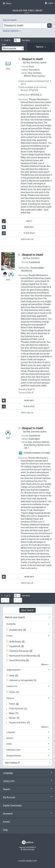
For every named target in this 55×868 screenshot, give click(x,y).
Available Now (16, 630)
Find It (17, 221)
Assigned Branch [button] (14, 756)
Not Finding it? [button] (13, 763)
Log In (51, 3)
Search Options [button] (12, 31)
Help (5, 830)
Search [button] (27, 789)
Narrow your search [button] (15, 617)
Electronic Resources (19, 651)
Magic (12, 713)
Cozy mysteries (16, 709)
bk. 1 (37, 445)
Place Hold (18, 233)
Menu (7, 3)
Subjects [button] (10, 698)
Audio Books (15, 642)
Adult (12, 676)
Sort (4, 45)
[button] (41, 47)
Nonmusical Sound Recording (23, 656)
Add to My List (27, 239)
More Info (18, 227)
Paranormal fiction (18, 723)
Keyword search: (10, 20)
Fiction (13, 692)
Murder (12, 718)
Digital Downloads (12, 806)
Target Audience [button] (13, 670)
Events (6, 822)
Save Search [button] (27, 610)
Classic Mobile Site (27, 861)
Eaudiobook (15, 646)
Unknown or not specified (21, 680)
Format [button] (9, 636)
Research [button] (27, 814)
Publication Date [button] (13, 750)
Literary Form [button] (12, 686)
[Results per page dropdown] (17, 40)
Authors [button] (10, 738)
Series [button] (9, 744)
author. (37, 63)
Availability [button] (11, 624)
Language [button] (11, 732)
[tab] (41, 47)
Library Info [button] (27, 781)
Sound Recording (18, 660)
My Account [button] (27, 797)
